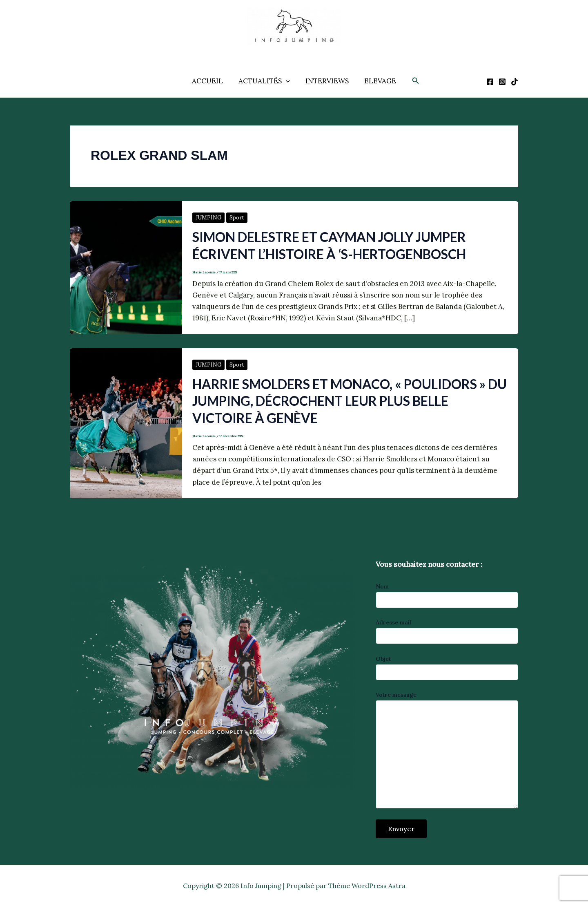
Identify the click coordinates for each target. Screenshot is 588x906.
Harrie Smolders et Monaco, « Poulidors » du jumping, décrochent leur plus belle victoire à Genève (350, 401)
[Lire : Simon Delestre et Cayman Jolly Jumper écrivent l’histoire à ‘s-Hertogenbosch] (126, 267)
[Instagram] (502, 82)
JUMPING (208, 218)
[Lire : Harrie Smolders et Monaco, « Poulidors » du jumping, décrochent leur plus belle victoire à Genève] (126, 423)
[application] (287, 81)
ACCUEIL (210, 81)
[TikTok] (514, 82)
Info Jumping (285, 51)
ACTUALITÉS (265, 81)
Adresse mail (447, 631)
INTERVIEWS (326, 81)
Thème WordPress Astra (367, 886)
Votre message (447, 751)
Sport (237, 218)
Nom (447, 595)
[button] (412, 81)
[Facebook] (490, 82)
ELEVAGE (378, 81)
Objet (447, 668)
